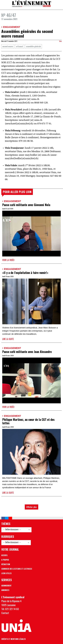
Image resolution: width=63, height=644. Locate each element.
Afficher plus (31, 507)
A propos (5, 560)
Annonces (5, 590)
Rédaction (6, 564)
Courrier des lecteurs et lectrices (17, 569)
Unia (60, 41)
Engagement (12, 27)
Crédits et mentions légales (14, 639)
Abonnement (6, 586)
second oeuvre (8, 46)
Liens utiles (6, 573)
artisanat (20, 46)
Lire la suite (8, 339)
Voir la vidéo (8, 260)
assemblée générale (33, 46)
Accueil (5, 555)
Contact (5, 613)
